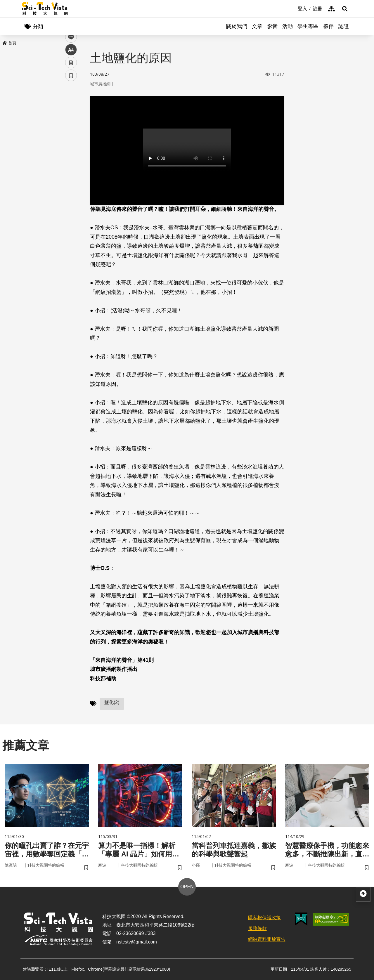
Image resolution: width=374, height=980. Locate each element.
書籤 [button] (71, 176)
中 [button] (71, 150)
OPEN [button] (187, 887)
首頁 (9, 43)
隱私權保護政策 (264, 918)
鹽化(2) (112, 702)
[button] (345, 9)
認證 (344, 26)
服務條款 (257, 928)
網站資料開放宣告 (267, 939)
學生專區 (308, 26)
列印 (71, 163)
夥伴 (328, 26)
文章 (257, 26)
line (69, 137)
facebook (71, 112)
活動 (288, 26)
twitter (71, 125)
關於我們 (237, 26)
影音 (272, 26)
